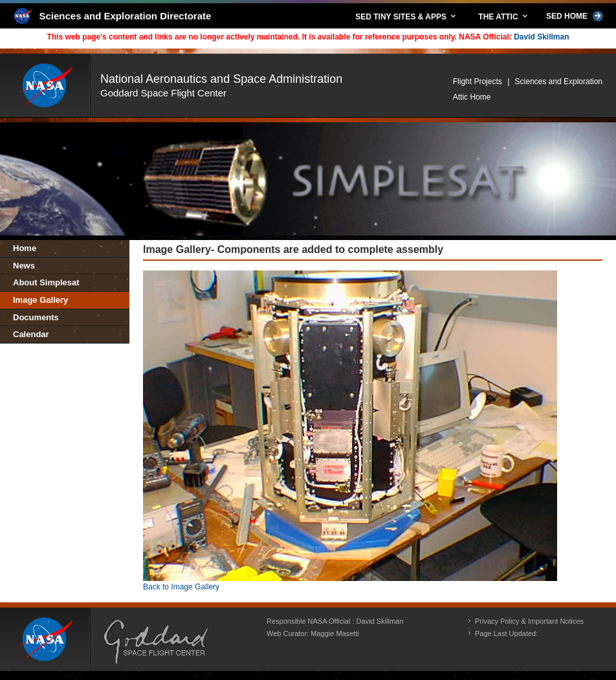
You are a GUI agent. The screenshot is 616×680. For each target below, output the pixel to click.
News (24, 266)
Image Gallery (40, 300)
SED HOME (575, 16)
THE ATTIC (504, 16)
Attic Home (472, 97)
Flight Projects (478, 82)
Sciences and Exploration (559, 82)
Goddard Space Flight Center (163, 93)
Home (25, 248)
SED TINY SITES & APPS (406, 16)
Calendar (31, 334)
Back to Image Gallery (181, 587)
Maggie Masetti (335, 633)
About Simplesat (46, 282)
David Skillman (541, 37)
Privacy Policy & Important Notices (529, 621)
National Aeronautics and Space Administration (221, 79)
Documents (36, 317)
